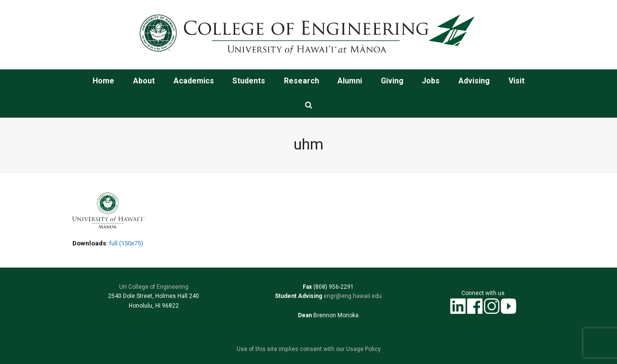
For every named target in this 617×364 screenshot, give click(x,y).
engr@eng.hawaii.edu (352, 296)
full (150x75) (126, 243)
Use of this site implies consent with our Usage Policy (309, 349)
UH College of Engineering (154, 287)
